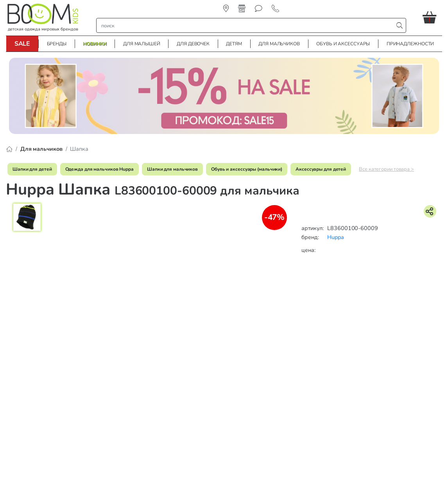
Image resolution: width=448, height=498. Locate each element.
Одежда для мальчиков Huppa (99, 169)
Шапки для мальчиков (172, 169)
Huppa (336, 237)
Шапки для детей (32, 169)
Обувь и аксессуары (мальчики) (247, 169)
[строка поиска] (246, 25)
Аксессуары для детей (321, 169)
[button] (432, 17)
